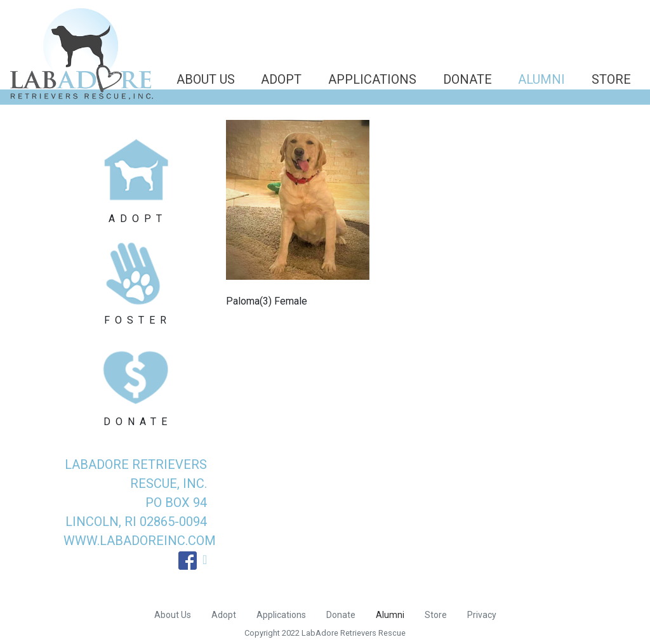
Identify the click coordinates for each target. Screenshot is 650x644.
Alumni (541, 79)
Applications (372, 79)
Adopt (281, 79)
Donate (468, 79)
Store (611, 79)
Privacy (482, 615)
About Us (206, 79)
